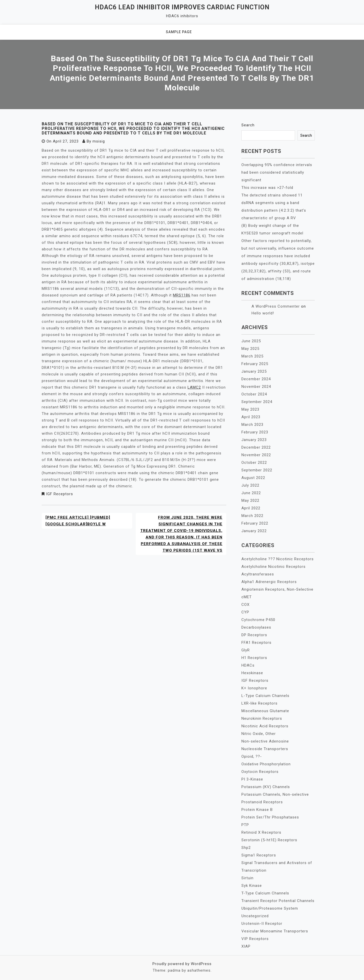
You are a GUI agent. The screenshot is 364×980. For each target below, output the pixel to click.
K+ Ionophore (254, 688)
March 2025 (252, 356)
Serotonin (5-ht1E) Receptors (269, 840)
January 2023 (254, 440)
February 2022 (255, 523)
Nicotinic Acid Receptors (265, 726)
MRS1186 (182, 295)
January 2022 (254, 531)
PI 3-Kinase (252, 779)
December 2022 (256, 447)
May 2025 (250, 349)
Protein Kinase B (257, 810)
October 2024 (254, 394)
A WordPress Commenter (276, 306)
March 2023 (252, 425)
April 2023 (251, 417)
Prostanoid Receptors (262, 802)
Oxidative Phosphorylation (266, 764)
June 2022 (251, 493)
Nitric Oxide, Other (259, 734)
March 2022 (252, 516)
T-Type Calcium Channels (265, 893)
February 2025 (255, 364)
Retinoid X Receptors (261, 832)
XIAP (246, 946)
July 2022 (250, 485)
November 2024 (256, 387)
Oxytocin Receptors (260, 772)
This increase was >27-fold (267, 188)
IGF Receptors (60, 494)
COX (245, 605)
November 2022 (256, 455)
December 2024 (256, 379)
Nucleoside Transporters (265, 749)
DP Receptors (254, 635)
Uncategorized (255, 916)
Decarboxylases (256, 627)
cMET (247, 597)
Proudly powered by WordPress (182, 964)
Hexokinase (252, 673)
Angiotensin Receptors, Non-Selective (277, 589)
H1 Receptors (254, 658)
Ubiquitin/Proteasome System (270, 908)
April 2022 (251, 508)
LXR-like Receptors (259, 703)
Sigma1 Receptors (259, 855)
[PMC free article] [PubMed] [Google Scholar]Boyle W (78, 521)
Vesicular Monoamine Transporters (275, 931)
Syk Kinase (252, 886)
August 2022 (253, 478)
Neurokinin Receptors (262, 718)
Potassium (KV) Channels (266, 787)
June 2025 (251, 341)
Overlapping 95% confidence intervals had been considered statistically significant (277, 172)
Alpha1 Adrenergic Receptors (269, 582)
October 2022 (254, 463)
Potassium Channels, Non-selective (275, 794)
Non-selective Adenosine (265, 741)
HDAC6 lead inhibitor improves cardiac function (182, 7)
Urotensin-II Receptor (262, 924)
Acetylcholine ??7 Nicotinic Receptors (278, 559)
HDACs (248, 665)
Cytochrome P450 (258, 620)
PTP (245, 825)
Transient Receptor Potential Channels (278, 901)
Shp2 (246, 848)
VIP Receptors (255, 939)
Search (248, 125)
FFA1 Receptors (256, 643)
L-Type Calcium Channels (265, 696)
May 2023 (250, 409)
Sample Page (179, 32)
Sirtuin (247, 878)
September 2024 (257, 402)
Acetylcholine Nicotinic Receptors (274, 567)
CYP (245, 612)
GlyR (246, 650)
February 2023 (255, 432)
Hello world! (263, 313)
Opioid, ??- (252, 756)
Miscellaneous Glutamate (265, 711)
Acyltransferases (258, 574)
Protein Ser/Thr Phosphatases (270, 817)
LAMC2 (194, 387)
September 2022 (257, 470)
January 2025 (254, 371)
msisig (99, 141)
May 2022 (250, 501)
